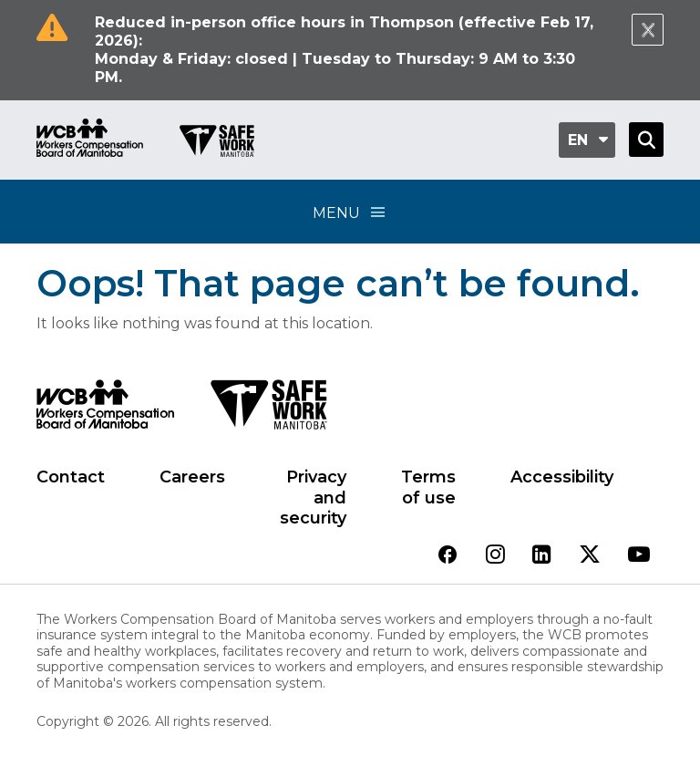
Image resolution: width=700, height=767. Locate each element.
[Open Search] (646, 140)
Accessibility (562, 477)
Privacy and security (313, 498)
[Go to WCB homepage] (90, 140)
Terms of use (428, 487)
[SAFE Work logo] (268, 409)
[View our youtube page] (639, 556)
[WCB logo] (105, 409)
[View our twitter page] (590, 556)
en (578, 140)
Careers (192, 477)
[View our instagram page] (495, 556)
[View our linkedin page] (542, 556)
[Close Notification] (648, 30)
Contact (71, 477)
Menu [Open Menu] (350, 212)
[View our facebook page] (448, 556)
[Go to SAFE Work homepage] (217, 143)
